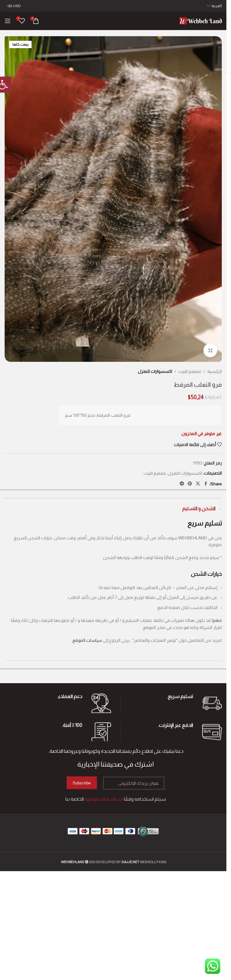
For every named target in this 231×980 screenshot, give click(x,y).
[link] (201, 21)
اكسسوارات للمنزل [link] (155, 371)
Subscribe (82, 783)
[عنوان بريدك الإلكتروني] (134, 783)
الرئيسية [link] (215, 371)
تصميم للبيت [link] (190, 371)
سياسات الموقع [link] (87, 640)
